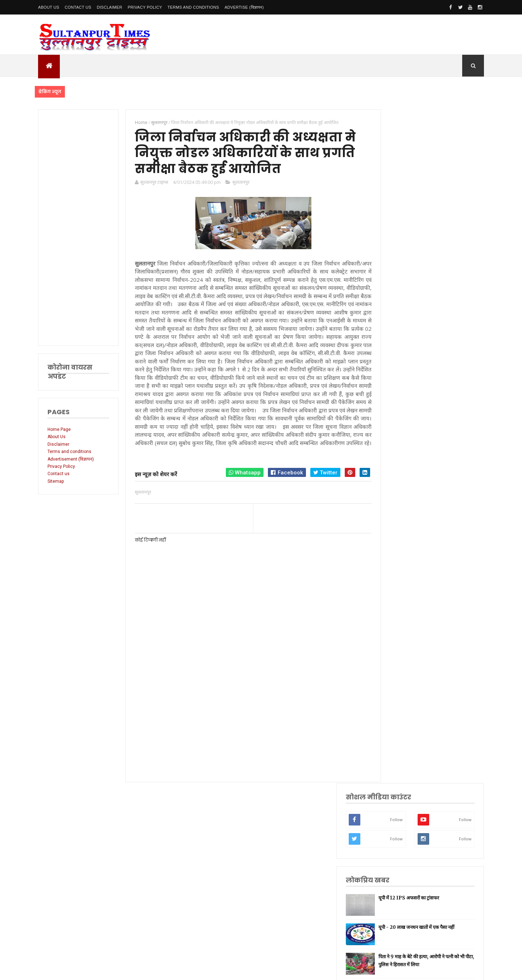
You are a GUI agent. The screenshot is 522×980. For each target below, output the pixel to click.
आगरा (393, 702)
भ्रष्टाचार (395, 759)
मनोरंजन (395, 680)
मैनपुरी (394, 771)
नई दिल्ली (396, 554)
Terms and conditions (193, 7)
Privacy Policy (145, 7)
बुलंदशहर (396, 748)
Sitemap (56, 481)
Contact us (59, 474)
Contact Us (78, 7)
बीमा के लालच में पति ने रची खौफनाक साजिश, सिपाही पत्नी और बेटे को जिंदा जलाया (442, 354)
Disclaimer (109, 7)
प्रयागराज (396, 600)
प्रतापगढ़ (395, 634)
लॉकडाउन (396, 588)
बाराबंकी (395, 736)
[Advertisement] (77, 228)
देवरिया (394, 668)
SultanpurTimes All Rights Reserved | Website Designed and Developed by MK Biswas (177, 970)
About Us (49, 7)
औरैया (393, 714)
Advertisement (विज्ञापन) (71, 459)
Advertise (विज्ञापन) (244, 7)
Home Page (59, 429)
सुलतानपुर (237, 185)
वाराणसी (395, 611)
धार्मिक (394, 623)
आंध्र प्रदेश (396, 691)
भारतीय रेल (397, 645)
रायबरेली (395, 577)
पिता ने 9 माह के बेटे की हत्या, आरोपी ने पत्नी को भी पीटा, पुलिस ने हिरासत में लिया (444, 291)
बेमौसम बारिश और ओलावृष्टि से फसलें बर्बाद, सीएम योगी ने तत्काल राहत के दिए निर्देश (445, 323)
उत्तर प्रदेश (396, 520)
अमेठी (393, 566)
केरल (393, 725)
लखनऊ (395, 532)
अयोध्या (394, 657)
